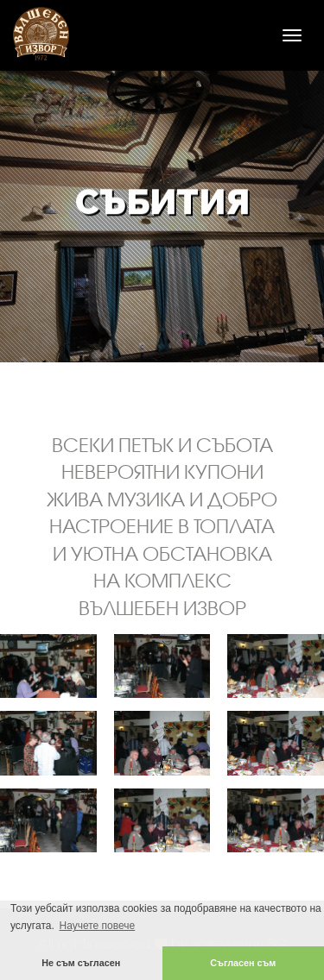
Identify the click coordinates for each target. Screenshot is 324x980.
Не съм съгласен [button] (81, 963)
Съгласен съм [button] (243, 963)
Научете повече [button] (97, 926)
